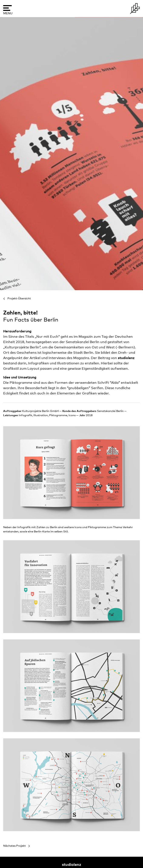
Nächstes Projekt (14, 846)
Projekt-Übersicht (19, 299)
